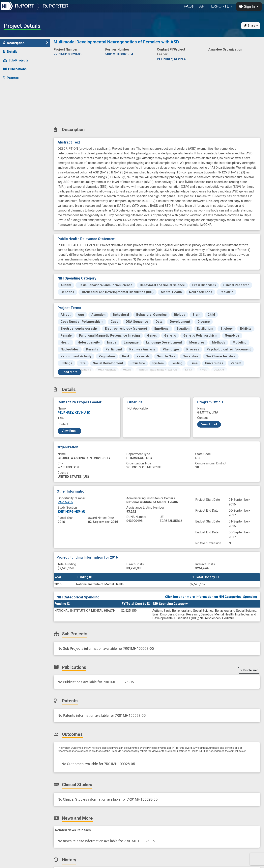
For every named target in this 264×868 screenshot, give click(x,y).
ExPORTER (222, 6)
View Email (69, 431)
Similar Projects (18, 121)
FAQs (189, 6)
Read (70, 372)
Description (26, 43)
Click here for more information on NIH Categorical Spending (211, 597)
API (202, 6)
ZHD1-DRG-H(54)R (71, 512)
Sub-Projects (16, 60)
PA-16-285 (65, 502)
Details (10, 52)
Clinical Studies (17, 95)
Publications (15, 69)
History (11, 113)
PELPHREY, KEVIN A (74, 413)
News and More (17, 104)
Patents (11, 78)
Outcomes (13, 87)
